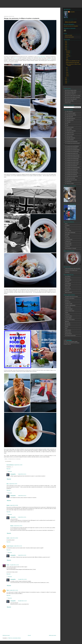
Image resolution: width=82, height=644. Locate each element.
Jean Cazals (67, 287)
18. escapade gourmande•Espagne (72, 159)
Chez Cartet (67, 238)
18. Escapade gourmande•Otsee (71, 169)
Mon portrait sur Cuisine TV (70, 94)
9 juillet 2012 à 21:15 (18, 546)
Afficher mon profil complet (71, 22)
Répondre (9, 469)
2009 (66, 81)
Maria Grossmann (68, 292)
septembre (68, 56)
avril (67, 71)
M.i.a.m (16, 58)
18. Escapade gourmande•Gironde (72, 160)
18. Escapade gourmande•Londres (72, 164)
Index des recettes (69, 35)
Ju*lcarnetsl (67, 314)
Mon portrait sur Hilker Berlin (71, 92)
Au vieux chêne (68, 231)
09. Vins (67, 126)
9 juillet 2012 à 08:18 (14, 538)
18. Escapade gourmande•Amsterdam (72, 143)
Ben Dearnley (68, 278)
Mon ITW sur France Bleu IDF (71, 99)
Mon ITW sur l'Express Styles (71, 90)
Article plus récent (6, 635)
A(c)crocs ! (67, 300)
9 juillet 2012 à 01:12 (22, 474)
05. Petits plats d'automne (70, 118)
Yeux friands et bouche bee (70, 335)
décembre (68, 51)
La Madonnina (68, 241)
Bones (66, 224)
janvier (68, 76)
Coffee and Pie (68, 307)
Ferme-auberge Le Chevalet (70, 248)
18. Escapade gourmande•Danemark (72, 157)
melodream (67, 272)
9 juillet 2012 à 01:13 (22, 496)
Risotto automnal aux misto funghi (72, 62)
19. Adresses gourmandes (70, 178)
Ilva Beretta (67, 282)
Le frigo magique (68, 318)
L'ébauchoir (67, 229)
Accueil (29, 635)
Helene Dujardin (68, 280)
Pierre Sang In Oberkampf (70, 232)
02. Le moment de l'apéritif (70, 113)
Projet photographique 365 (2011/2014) (73, 269)
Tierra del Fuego (68, 243)
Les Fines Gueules (69, 240)
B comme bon (68, 302)
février (67, 74)
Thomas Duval (68, 289)
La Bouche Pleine (68, 316)
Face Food (67, 291)
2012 (66, 50)
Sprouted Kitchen (68, 334)
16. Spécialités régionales (70, 138)
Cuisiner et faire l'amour (70, 311)
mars (67, 72)
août (67, 58)
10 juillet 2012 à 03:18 (18, 526)
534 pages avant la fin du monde (71, 297)
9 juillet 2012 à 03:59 (14, 505)
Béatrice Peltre (68, 285)
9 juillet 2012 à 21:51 (22, 517)
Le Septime (67, 225)
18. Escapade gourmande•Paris (71, 171)
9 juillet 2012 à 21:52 (22, 555)
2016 (66, 43)
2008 (66, 83)
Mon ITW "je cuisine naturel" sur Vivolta (73, 96)
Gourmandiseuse (10, 465)
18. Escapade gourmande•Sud (71, 175)
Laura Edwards (68, 283)
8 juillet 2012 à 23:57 (13, 484)
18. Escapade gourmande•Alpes (71, 141)
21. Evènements (18, 459)
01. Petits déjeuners (69, 111)
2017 (66, 41)
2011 (66, 78)
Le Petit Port (67, 247)
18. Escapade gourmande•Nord (71, 166)
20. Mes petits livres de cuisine (71, 180)
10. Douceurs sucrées (69, 127)
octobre (68, 54)
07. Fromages (68, 122)
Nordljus (67, 327)
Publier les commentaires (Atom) (14, 638)
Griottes (67, 312)
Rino (66, 227)
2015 (66, 45)
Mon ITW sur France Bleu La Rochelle (72, 97)
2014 (66, 46)
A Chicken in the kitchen (70, 298)
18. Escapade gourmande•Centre (71, 153)
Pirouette (67, 236)
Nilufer (8, 565)
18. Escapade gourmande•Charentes (72, 155)
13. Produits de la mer (11, 459)
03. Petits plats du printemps (71, 115)
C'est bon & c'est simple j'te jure (71, 270)
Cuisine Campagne (69, 309)
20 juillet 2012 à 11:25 (22, 601)
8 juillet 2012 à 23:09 (18, 465)
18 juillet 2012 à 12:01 (14, 590)
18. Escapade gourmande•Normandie (72, 167)
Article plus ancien (52, 635)
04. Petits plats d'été (69, 117)
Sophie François (10, 546)
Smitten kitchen (68, 330)
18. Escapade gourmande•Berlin (71, 148)
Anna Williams (68, 276)
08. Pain (67, 124)
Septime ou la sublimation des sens (73, 61)
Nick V (49, 59)
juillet (67, 59)
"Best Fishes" (43, 57)
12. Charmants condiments (70, 131)
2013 (66, 48)
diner (39, 57)
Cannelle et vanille (69, 304)
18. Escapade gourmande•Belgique (72, 146)
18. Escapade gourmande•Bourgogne (72, 150)
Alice (8, 484)
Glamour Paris (68, 103)
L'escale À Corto (68, 245)
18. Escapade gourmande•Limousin (72, 162)
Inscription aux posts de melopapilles (71, 26)
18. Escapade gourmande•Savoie (72, 173)
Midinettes (67, 321)
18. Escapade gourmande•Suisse (71, 176)
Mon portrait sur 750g (69, 101)
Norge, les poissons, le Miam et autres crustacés (22, 18)
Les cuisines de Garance (70, 320)
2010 (66, 80)
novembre (68, 53)
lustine (8, 538)
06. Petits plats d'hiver (69, 120)
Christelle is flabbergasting (70, 305)
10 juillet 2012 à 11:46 (14, 565)
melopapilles (6, 4)
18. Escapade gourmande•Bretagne (72, 151)
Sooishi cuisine (68, 332)
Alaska (8, 505)
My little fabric (68, 325)
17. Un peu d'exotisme (69, 140)
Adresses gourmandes (69, 37)
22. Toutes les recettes (69, 183)
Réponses (10, 471)
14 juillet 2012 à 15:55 (22, 579)
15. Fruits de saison (69, 136)
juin (67, 67)
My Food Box (68, 323)
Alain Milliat (67, 234)
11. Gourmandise (68, 129)
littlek (8, 590)
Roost (66, 328)
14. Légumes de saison (70, 134)
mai (67, 69)
